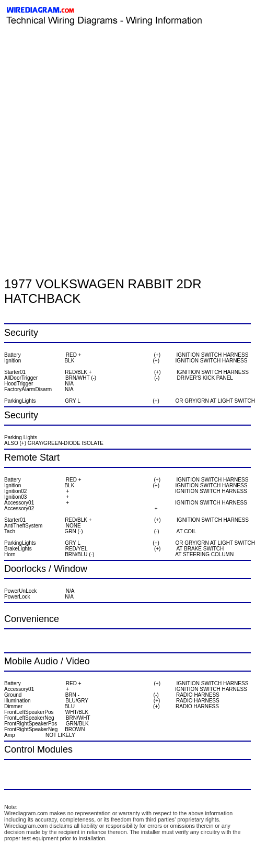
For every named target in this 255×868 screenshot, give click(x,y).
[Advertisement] (98, 132)
